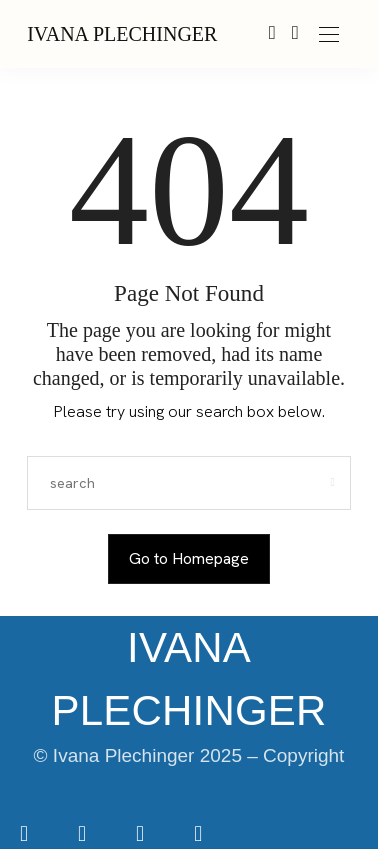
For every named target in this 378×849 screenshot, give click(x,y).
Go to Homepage (189, 558)
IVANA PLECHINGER (122, 34)
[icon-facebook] (26, 835)
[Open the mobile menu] (329, 35)
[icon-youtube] (198, 835)
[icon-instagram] (84, 835)
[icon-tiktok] (142, 835)
